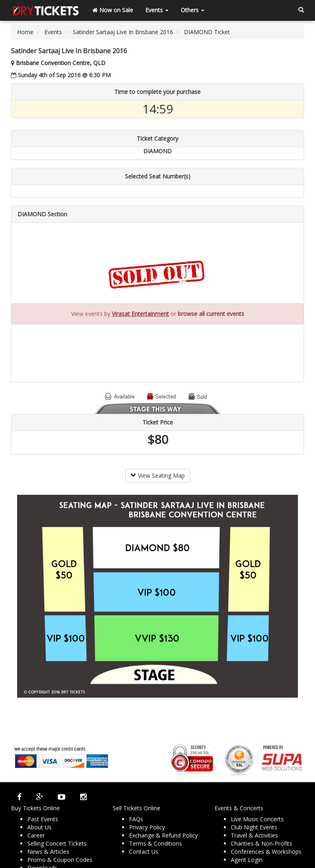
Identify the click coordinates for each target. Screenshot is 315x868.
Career (36, 835)
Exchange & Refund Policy (163, 835)
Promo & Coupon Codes (60, 860)
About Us (39, 827)
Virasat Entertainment (140, 314)
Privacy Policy (147, 827)
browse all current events (211, 314)
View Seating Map (158, 475)
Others (192, 10)
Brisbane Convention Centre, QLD (61, 63)
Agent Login (247, 860)
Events (157, 10)
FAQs (136, 819)
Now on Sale (113, 10)
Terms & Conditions (155, 843)
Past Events (43, 819)
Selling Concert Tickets (57, 843)
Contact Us (144, 852)
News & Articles (48, 852)
